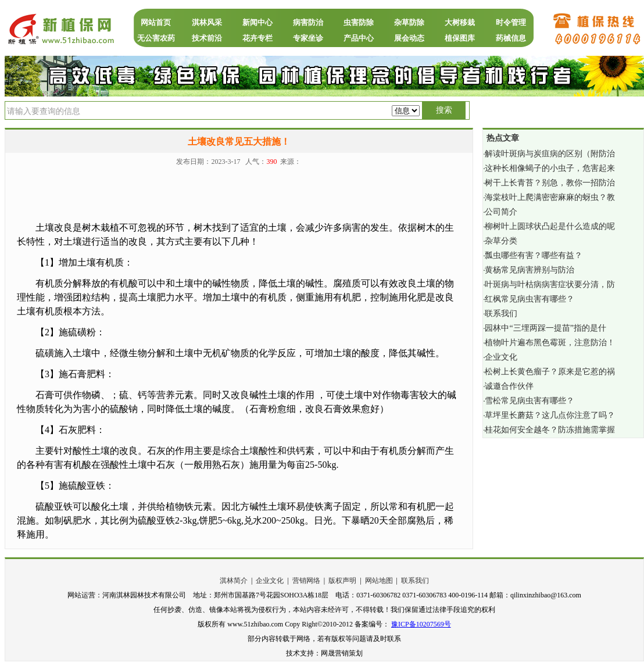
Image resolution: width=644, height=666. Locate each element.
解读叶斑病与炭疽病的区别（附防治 (550, 154)
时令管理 (511, 22)
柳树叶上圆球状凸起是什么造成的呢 (550, 226)
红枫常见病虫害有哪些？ (529, 299)
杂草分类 (501, 241)
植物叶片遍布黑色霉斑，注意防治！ (550, 343)
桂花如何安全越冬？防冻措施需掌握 (550, 430)
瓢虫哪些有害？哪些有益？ (534, 255)
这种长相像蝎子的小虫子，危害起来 (550, 168)
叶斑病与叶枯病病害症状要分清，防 (550, 284)
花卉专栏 (257, 38)
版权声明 (342, 581)
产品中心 (359, 38)
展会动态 (409, 38)
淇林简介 (234, 581)
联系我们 (501, 314)
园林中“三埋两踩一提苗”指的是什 (545, 328)
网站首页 (156, 22)
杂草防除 (409, 22)
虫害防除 (359, 22)
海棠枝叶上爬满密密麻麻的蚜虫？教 (550, 197)
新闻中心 (257, 22)
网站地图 (379, 581)
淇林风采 (207, 22)
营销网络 (306, 581)
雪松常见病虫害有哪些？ (529, 401)
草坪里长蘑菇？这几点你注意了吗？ (550, 415)
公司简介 (501, 212)
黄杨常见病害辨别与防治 (529, 270)
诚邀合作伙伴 (509, 386)
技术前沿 (207, 38)
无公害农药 (156, 38)
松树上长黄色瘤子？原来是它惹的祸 (550, 372)
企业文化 (501, 357)
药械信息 (511, 38)
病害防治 (308, 22)
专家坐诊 (308, 38)
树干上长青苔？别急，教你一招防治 (550, 183)
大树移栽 (460, 22)
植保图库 (460, 38)
